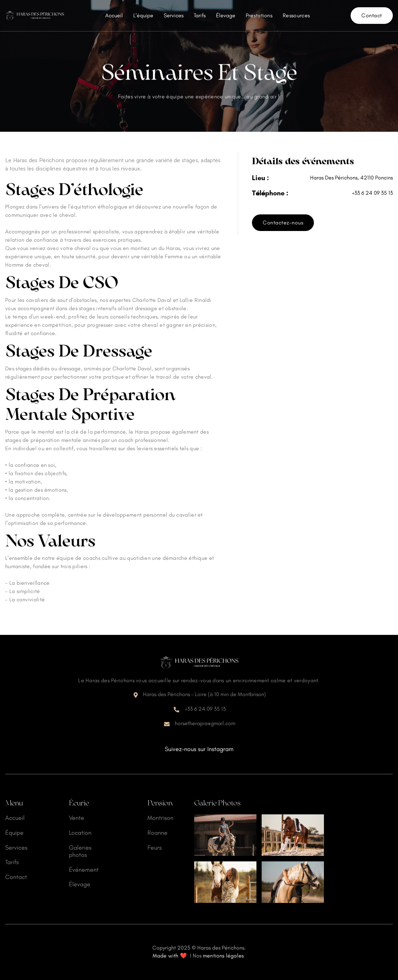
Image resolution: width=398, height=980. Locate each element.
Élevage (226, 15)
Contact (372, 15)
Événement (84, 870)
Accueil (114, 15)
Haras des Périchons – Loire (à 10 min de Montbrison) (204, 694)
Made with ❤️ (170, 956)
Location (80, 833)
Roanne (157, 833)
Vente (76, 818)
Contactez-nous (283, 223)
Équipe (14, 833)
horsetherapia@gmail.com (205, 723)
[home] (35, 16)
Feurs (155, 848)
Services (174, 15)
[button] (259, 16)
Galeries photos (80, 851)
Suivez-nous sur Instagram (199, 749)
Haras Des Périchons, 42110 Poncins (351, 178)
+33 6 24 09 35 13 (372, 193)
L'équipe (143, 15)
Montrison (160, 818)
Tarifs (200, 15)
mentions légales (223, 956)
